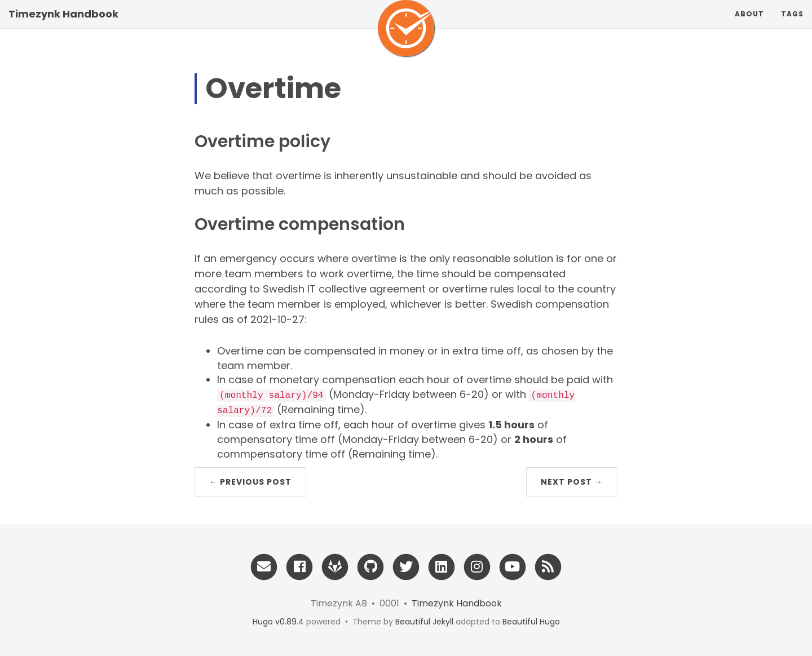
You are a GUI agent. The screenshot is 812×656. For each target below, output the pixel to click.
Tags (792, 25)
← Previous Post (250, 482)
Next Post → (572, 482)
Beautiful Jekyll (424, 622)
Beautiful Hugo (531, 622)
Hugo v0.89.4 (278, 622)
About (749, 25)
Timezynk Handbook (63, 25)
